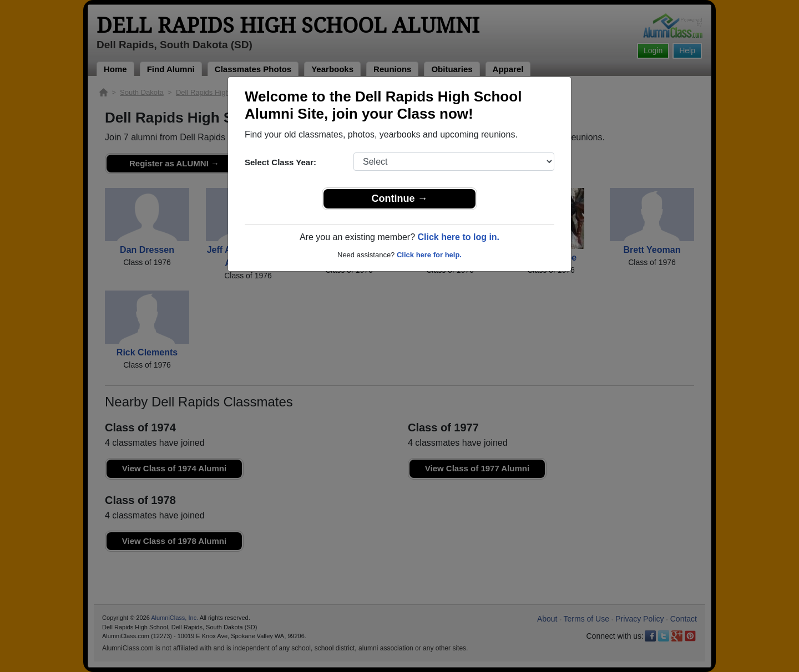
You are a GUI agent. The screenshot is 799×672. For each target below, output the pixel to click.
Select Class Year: (280, 162)
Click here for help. (429, 255)
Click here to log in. (458, 237)
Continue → (400, 198)
